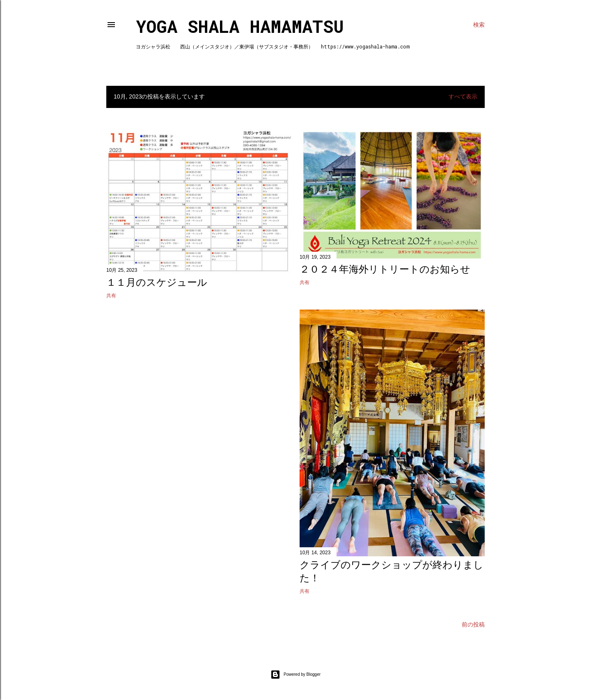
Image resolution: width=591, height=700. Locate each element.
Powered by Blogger (295, 675)
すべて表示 (463, 96)
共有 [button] (111, 296)
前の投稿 (473, 624)
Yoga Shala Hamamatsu (240, 26)
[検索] (479, 25)
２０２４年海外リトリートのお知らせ (385, 269)
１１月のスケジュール (157, 282)
